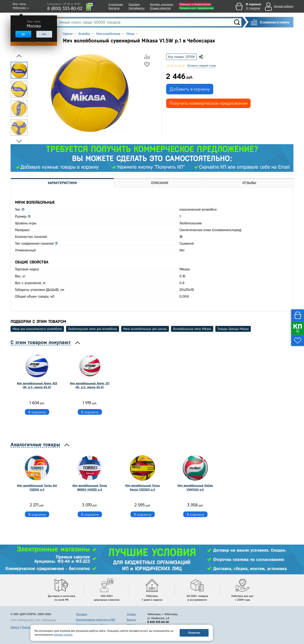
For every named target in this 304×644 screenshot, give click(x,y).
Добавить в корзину (190, 89)
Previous (19, 56)
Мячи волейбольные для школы (145, 329)
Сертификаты (136, 8)
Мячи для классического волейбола (37, 329)
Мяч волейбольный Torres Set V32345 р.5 (37, 487)
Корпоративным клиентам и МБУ (96, 620)
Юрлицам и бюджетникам (195, 4)
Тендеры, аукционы (161, 4)
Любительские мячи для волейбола (93, 329)
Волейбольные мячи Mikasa (192, 329)
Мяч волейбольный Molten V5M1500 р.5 (195, 487)
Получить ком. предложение (197, 8)
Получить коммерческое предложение (208, 103)
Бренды (131, 620)
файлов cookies (63, 635)
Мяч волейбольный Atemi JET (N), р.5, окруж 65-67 (90, 385)
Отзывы (131, 614)
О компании (116, 4)
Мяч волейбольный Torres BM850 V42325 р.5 (90, 487)
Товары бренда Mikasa (233, 329)
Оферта (15, 627)
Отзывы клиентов (160, 8)
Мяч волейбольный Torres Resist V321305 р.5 (142, 487)
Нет (44, 34)
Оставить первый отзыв (202, 66)
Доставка (134, 4)
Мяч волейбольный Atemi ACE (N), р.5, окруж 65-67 (37, 385)
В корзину (37, 412)
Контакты (114, 8)
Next (19, 141)
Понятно (194, 633)
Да (23, 34)
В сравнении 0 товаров (275, 22)
